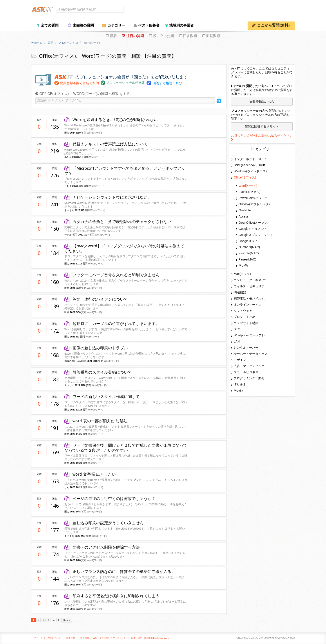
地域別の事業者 (181, 25)
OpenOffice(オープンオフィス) (256, 223)
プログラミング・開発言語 (251, 378)
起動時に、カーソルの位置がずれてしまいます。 (112, 324)
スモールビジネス (246, 372)
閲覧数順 (213, 36)
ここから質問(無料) (273, 25)
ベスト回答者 (149, 25)
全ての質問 (50, 25)
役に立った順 (163, 36)
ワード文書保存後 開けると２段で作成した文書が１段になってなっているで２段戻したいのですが (126, 448)
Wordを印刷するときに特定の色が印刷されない (111, 120)
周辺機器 (240, 292)
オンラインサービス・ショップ (251, 305)
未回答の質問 (83, 25)
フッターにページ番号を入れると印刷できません (112, 275)
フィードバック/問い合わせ (47, 638)
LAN (237, 341)
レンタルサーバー (246, 348)
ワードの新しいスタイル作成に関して (102, 397)
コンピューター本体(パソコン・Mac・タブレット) (251, 280)
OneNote (245, 210)
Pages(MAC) (247, 259)
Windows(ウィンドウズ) (250, 171)
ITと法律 (240, 384)
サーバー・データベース (251, 354)
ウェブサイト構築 (246, 323)
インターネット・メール (251, 159)
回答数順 (190, 36)
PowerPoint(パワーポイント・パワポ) (256, 198)
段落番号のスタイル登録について (98, 372)
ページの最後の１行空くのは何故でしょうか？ (110, 499)
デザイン (240, 360)
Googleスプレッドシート (256, 235)
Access (244, 216)
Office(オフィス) (245, 177)
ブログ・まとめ (244, 317)
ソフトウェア (243, 311)
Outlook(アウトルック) (254, 204)
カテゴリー (116, 25)
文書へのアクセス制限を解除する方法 (102, 547)
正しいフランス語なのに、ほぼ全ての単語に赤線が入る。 (122, 572)
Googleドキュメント (253, 229)
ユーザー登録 (284, 10)
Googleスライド (250, 241)
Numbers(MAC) (249, 247)
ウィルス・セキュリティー (251, 286)
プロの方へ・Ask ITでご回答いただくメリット (103, 638)
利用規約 (71, 638)
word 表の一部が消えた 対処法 (96, 421)
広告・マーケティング (249, 366)
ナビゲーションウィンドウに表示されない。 (108, 197)
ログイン (265, 10)
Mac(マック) (242, 274)
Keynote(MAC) (249, 253)
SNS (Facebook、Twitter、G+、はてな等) (251, 165)
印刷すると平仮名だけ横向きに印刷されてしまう (112, 596)
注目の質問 (135, 36)
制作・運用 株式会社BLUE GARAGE (150, 638)
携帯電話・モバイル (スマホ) (251, 298)
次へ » (67, 620)
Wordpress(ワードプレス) (251, 335)
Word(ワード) (94, 133)
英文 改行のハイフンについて (96, 299)
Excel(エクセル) (250, 192)
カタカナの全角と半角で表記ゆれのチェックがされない (118, 222)
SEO (237, 329)
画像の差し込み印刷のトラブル (96, 348)
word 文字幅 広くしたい (90, 474)
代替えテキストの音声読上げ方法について (106, 144)
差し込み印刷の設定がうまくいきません (104, 523)
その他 (243, 266)
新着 (113, 36)
